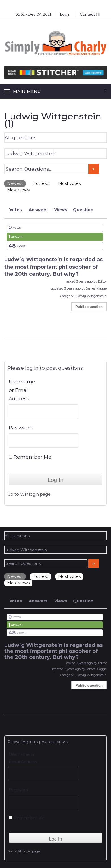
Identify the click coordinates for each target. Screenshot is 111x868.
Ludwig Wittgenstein (91, 296)
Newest (15, 183)
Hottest (40, 183)
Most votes (69, 183)
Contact (87, 14)
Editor (102, 281)
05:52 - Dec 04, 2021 (33, 14)
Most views (18, 190)
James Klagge (96, 288)
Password (21, 428)
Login (65, 14)
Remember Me (30, 457)
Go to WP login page (29, 494)
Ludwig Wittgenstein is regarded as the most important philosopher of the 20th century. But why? (54, 267)
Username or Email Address (22, 390)
